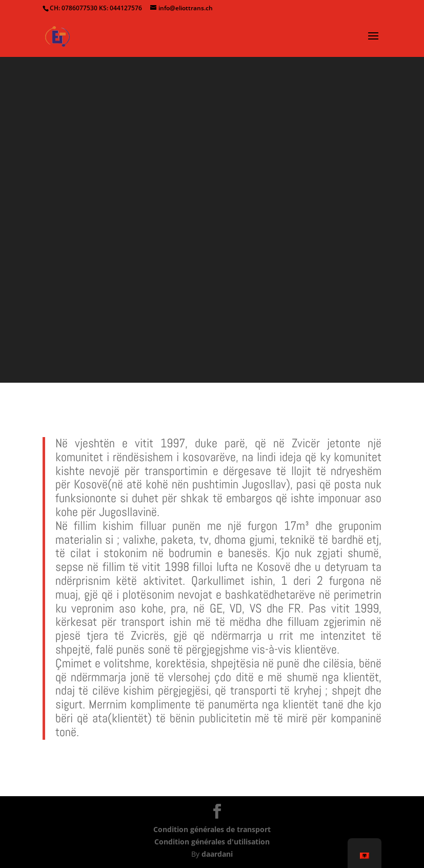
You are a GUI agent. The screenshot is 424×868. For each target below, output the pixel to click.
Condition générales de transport (212, 829)
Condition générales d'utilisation (212, 842)
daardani (217, 854)
